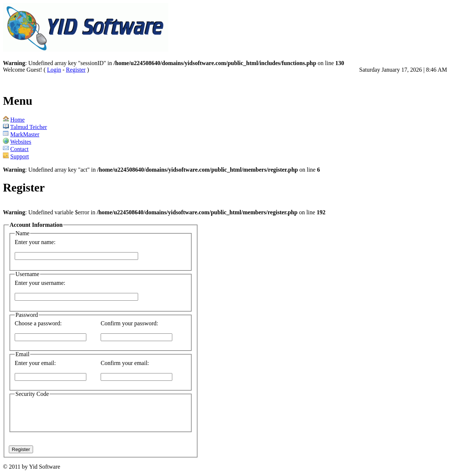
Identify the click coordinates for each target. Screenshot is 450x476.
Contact (19, 149)
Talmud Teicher (29, 127)
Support (20, 156)
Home (17, 120)
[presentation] (101, 414)
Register (76, 70)
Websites (21, 142)
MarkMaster (25, 134)
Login (54, 70)
